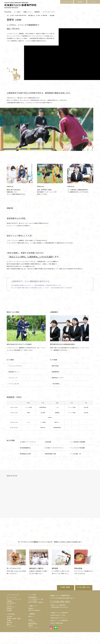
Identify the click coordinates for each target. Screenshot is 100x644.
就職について (27, 14)
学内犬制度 (9, 629)
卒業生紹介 (31, 620)
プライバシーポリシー (34, 639)
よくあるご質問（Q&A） (84, 599)
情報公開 (30, 638)
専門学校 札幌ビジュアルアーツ (58, 630)
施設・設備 (9, 634)
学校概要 (9, 632)
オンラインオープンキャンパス (14, 611)
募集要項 (37, 14)
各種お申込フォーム (11, 619)
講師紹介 (9, 636)
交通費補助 (9, 613)
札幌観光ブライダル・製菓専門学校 (59, 625)
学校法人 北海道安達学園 (57, 635)
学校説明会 (9, 622)
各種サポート (32, 628)
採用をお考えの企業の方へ (35, 622)
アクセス (94, 2)
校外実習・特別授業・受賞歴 (14, 631)
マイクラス (9, 617)
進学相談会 (9, 621)
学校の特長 (8, 14)
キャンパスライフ (11, 638)
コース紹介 (17, 14)
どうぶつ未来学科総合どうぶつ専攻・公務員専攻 (36, 614)
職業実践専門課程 (33, 636)
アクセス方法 (31, 634)
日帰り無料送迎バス (11, 615)
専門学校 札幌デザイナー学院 (58, 627)
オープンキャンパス (67, 2)
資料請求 (80, 2)
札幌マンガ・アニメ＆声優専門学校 (59, 632)
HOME (8, 20)
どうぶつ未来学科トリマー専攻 (36, 611)
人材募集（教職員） (66, 599)
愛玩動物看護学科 (33, 609)
